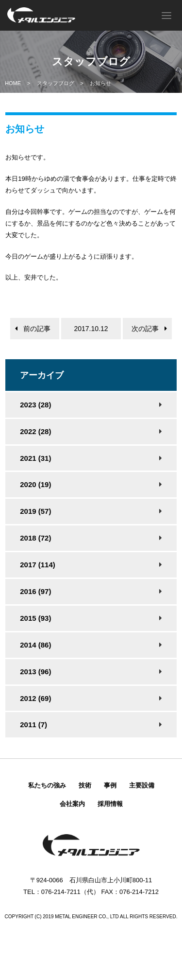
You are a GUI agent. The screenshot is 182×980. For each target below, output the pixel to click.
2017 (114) (38, 565)
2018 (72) (35, 538)
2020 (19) (35, 484)
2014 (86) (35, 645)
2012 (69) (35, 698)
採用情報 (110, 804)
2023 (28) (35, 405)
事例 (110, 785)
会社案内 (72, 804)
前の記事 (37, 329)
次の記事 (145, 329)
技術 (85, 785)
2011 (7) (33, 725)
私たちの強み (47, 785)
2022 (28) (35, 431)
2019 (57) (35, 511)
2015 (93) (35, 618)
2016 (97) (35, 591)
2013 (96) (35, 672)
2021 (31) (35, 458)
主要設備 (142, 785)
